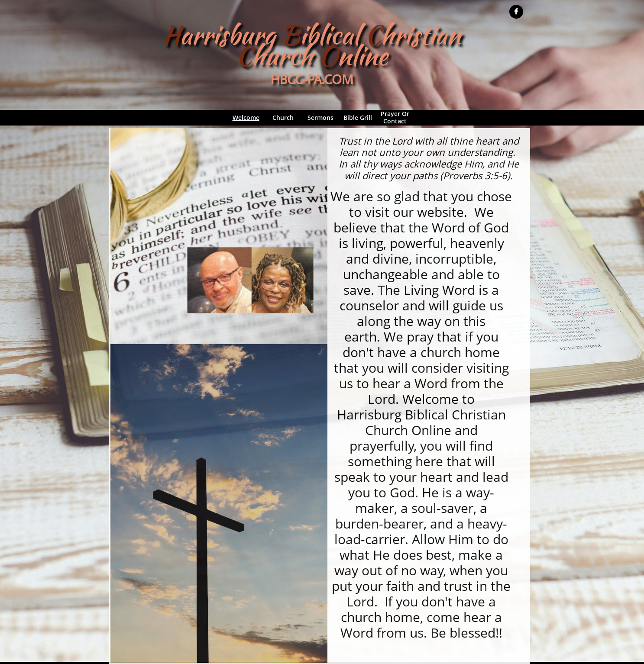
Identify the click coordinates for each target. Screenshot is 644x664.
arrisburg (231, 35)
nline (362, 56)
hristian (421, 35)
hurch (282, 56)
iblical (332, 35)
